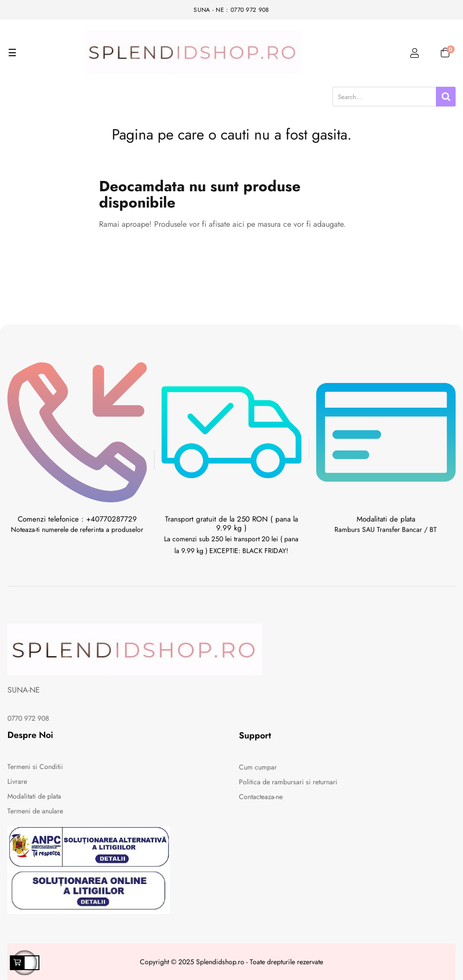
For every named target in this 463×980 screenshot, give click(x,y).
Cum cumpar (258, 767)
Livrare (17, 781)
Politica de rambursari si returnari (288, 782)
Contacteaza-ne (261, 797)
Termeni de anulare (35, 811)
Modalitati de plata (34, 796)
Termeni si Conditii (35, 767)
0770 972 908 (28, 718)
